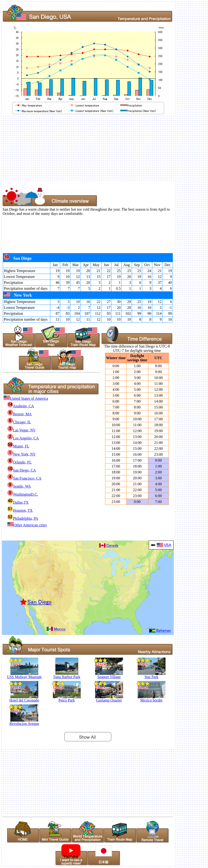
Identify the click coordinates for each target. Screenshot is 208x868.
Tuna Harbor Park (67, 675)
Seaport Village (109, 675)
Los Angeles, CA (23, 438)
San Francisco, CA (24, 478)
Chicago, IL (19, 422)
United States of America (26, 398)
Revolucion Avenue (24, 722)
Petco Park (67, 699)
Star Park (151, 675)
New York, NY (21, 454)
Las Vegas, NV (21, 430)
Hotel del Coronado (24, 699)
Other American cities (27, 525)
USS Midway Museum (24, 675)
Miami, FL (18, 446)
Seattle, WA (19, 486)
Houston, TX (20, 510)
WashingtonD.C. (23, 494)
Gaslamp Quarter (109, 699)
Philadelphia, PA (23, 518)
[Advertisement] (104, 148)
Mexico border (151, 699)
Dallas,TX (18, 502)
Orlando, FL (19, 462)
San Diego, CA (22, 470)
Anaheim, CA (21, 406)
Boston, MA (19, 414)
